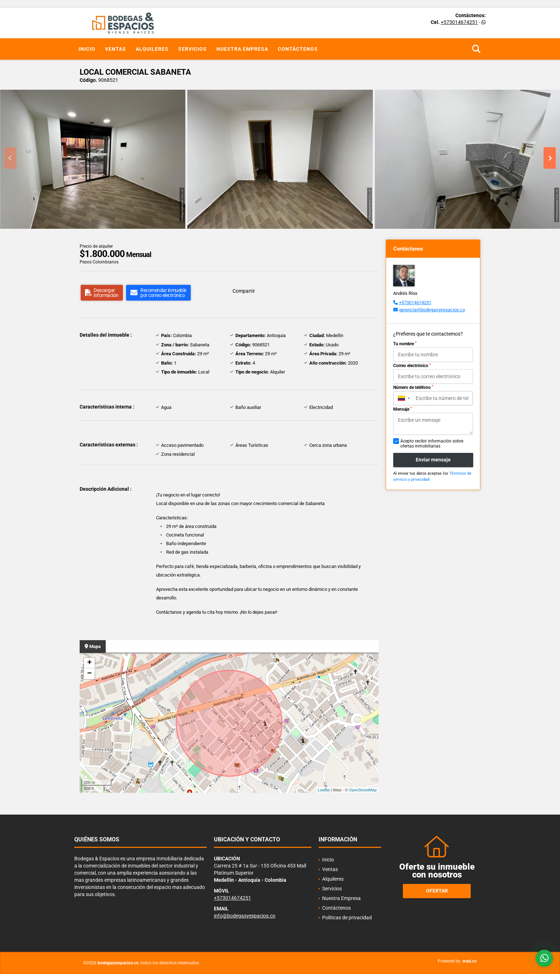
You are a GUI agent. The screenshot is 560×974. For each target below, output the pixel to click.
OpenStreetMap (363, 790)
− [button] (89, 674)
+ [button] (89, 663)
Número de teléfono (413, 387)
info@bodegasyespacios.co (245, 916)
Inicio (87, 49)
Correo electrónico (412, 366)
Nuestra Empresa (242, 49)
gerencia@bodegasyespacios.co (432, 310)
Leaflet (324, 790)
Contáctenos (298, 49)
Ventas (116, 49)
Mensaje (402, 409)
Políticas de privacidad (347, 918)
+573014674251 (459, 22)
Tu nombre (405, 344)
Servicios (192, 49)
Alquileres (152, 49)
